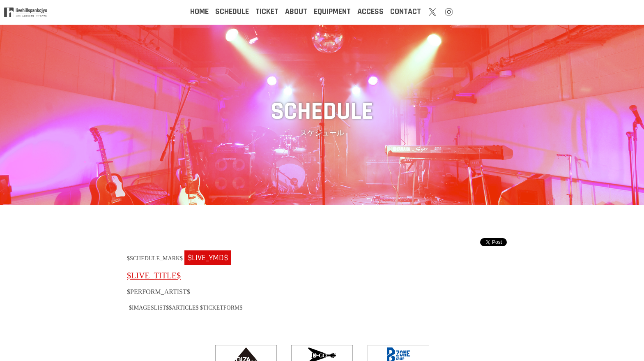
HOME (199, 12)
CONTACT (406, 12)
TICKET (267, 12)
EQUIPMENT (332, 12)
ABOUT (296, 12)
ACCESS (370, 12)
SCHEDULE (232, 12)
